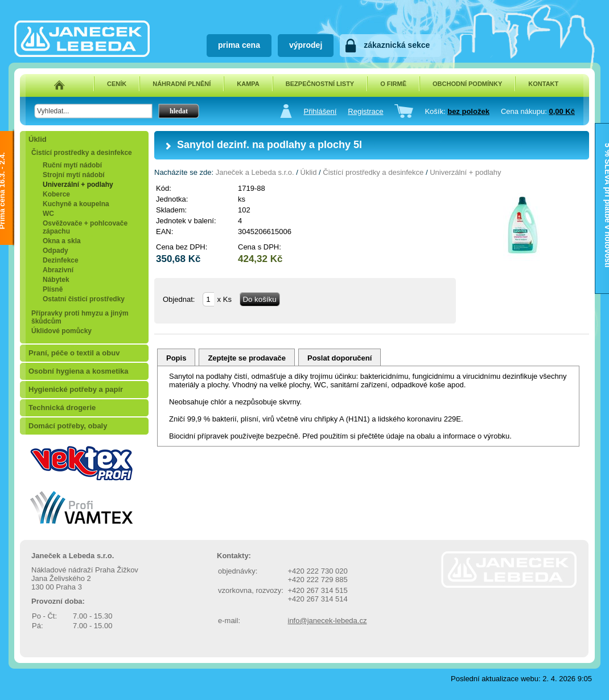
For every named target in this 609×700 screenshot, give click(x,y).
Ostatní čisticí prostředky (84, 299)
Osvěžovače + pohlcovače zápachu (85, 227)
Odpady (55, 251)
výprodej (306, 45)
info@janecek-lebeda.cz (328, 621)
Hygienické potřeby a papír (76, 389)
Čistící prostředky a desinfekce (82, 153)
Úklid (38, 139)
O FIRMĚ (393, 84)
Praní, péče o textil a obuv (74, 353)
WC (48, 214)
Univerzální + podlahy (78, 185)
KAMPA (248, 84)
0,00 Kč (562, 111)
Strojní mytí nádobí (74, 175)
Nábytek (56, 280)
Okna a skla (62, 241)
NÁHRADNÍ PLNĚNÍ (182, 84)
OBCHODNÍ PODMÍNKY (467, 84)
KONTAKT (543, 84)
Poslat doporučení (340, 358)
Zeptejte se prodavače (247, 358)
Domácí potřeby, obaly (68, 426)
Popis (176, 358)
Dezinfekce (61, 260)
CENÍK (117, 84)
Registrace (365, 111)
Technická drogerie (62, 408)
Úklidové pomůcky (61, 331)
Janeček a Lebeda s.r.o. (255, 172)
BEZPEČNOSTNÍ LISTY (320, 84)
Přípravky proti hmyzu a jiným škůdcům (80, 317)
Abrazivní (58, 270)
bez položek (468, 111)
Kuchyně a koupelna (76, 204)
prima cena (239, 45)
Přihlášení (320, 111)
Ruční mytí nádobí (72, 165)
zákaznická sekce (397, 45)
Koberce (56, 194)
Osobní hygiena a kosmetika (79, 371)
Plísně (53, 289)
